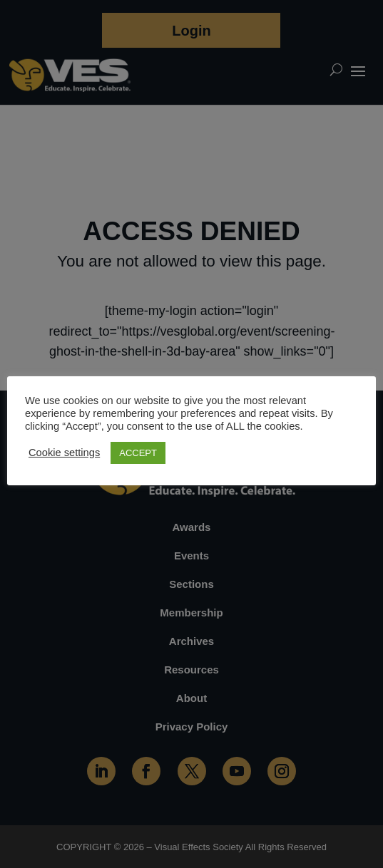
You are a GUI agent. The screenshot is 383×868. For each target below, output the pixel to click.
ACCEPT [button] (138, 453)
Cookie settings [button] (64, 453)
